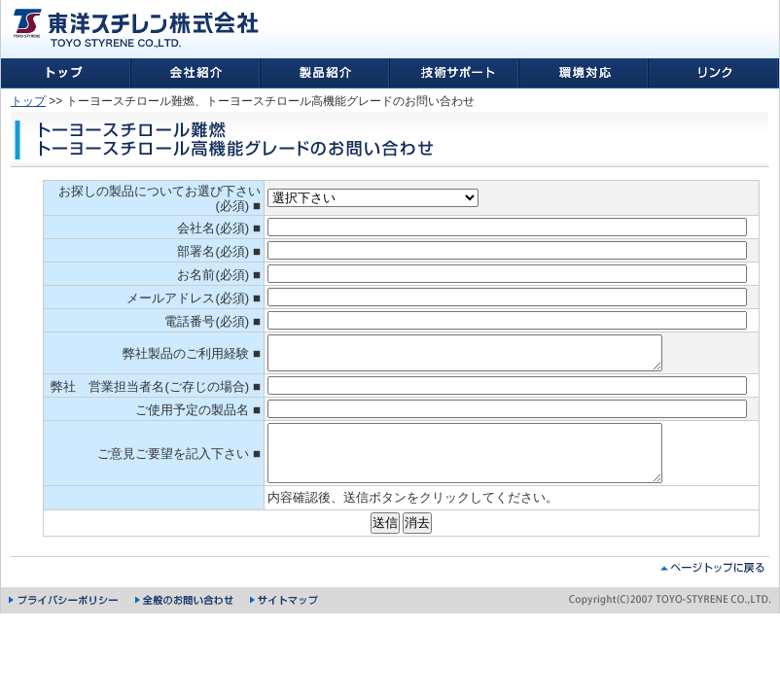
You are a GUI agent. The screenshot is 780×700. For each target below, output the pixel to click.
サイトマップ (285, 623)
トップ (28, 101)
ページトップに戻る (712, 591)
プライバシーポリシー (65, 623)
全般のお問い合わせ (185, 623)
